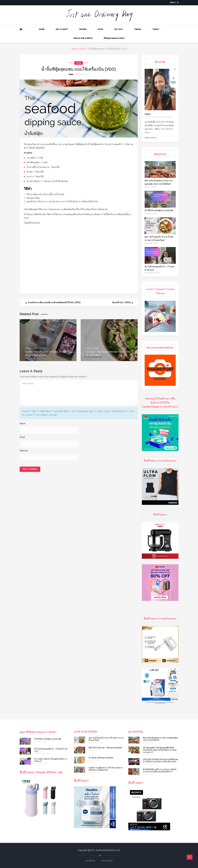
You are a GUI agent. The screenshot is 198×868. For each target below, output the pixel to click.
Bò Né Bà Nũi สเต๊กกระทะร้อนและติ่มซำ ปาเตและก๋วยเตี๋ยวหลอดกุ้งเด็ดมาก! (160, 770)
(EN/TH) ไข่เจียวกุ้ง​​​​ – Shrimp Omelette (106, 748)
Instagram (107, 861)
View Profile (151, 138)
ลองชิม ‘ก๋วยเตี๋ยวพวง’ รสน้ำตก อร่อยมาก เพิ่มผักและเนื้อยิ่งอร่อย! (106, 769)
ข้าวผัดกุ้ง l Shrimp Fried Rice (101, 758)
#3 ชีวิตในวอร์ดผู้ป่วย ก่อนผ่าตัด (160, 210)
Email (22, 437)
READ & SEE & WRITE (83, 38)
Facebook (90, 861)
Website (24, 451)
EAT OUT (119, 29)
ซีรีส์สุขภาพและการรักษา (114, 38)
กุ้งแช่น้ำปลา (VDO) (121, 302)
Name (23, 424)
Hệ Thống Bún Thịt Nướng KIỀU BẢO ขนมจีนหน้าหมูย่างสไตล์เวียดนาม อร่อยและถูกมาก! (160, 750)
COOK (100, 29)
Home (42, 29)
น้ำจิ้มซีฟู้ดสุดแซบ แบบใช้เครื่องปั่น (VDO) (79, 69)
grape (71, 74)
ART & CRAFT (62, 29)
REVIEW (83, 29)
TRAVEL (138, 29)
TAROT (156, 29)
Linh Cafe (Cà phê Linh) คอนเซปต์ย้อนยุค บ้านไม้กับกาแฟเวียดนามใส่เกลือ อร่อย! (161, 760)
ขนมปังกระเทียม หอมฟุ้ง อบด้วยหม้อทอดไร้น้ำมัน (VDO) (54, 302)
